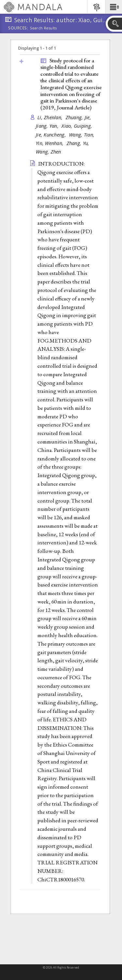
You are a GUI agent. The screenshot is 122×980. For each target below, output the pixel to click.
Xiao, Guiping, (77, 126)
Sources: (18, 28)
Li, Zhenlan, (51, 117)
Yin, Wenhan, (50, 143)
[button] (114, 7)
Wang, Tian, (82, 135)
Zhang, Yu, (79, 143)
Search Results (43, 28)
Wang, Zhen (48, 152)
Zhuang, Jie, (79, 117)
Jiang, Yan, (48, 126)
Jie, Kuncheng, (52, 135)
